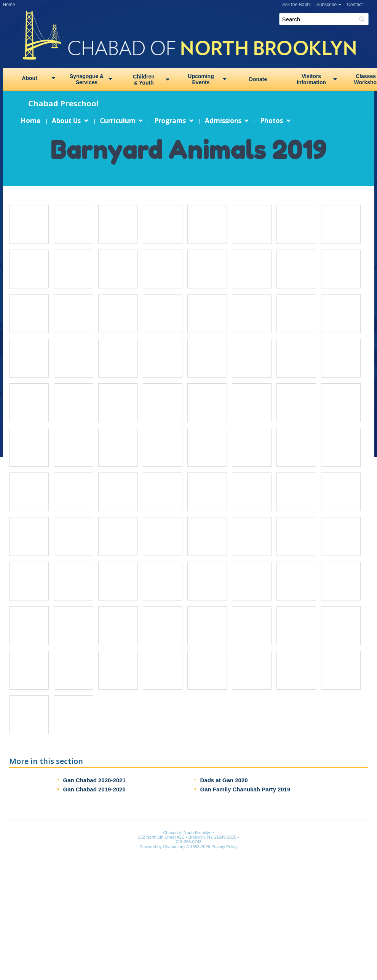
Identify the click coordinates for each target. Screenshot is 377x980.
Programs (170, 121)
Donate (258, 79)
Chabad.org (174, 847)
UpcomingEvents (201, 79)
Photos (272, 121)
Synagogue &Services (87, 79)
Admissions (223, 121)
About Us (66, 121)
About (29, 78)
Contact (355, 5)
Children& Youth (144, 80)
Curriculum (117, 121)
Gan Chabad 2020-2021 (94, 780)
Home (9, 5)
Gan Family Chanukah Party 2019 (245, 789)
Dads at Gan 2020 (224, 780)
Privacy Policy (224, 847)
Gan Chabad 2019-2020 (94, 789)
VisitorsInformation (311, 79)
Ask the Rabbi (296, 5)
